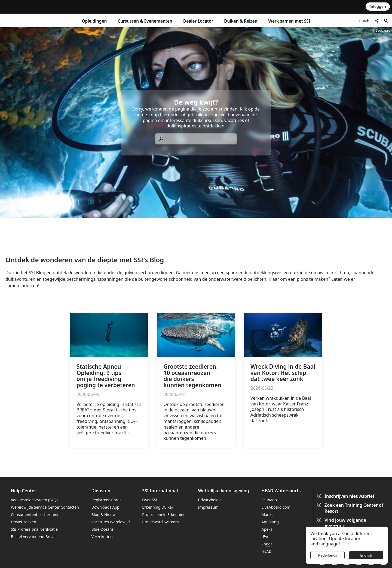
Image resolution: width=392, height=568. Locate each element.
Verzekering (102, 537)
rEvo (265, 537)
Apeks (267, 529)
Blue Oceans (103, 529)
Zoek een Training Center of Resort (351, 508)
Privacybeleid (210, 500)
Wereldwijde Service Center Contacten (45, 507)
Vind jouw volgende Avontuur (342, 523)
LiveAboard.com (276, 507)
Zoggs (267, 544)
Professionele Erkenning (164, 514)
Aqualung (270, 522)
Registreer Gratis (106, 500)
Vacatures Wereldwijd (111, 522)
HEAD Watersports (281, 491)
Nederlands (327, 555)
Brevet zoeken (24, 522)
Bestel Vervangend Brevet (34, 537)
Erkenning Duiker (158, 507)
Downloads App (105, 507)
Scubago (269, 500)
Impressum (208, 507)
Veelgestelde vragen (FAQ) (34, 500)
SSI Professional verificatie (34, 529)
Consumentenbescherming (35, 514)
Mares (267, 514)
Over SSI (150, 500)
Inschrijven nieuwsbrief (346, 496)
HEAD (266, 551)
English (366, 555)
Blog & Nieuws (105, 514)
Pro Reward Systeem (160, 522)
